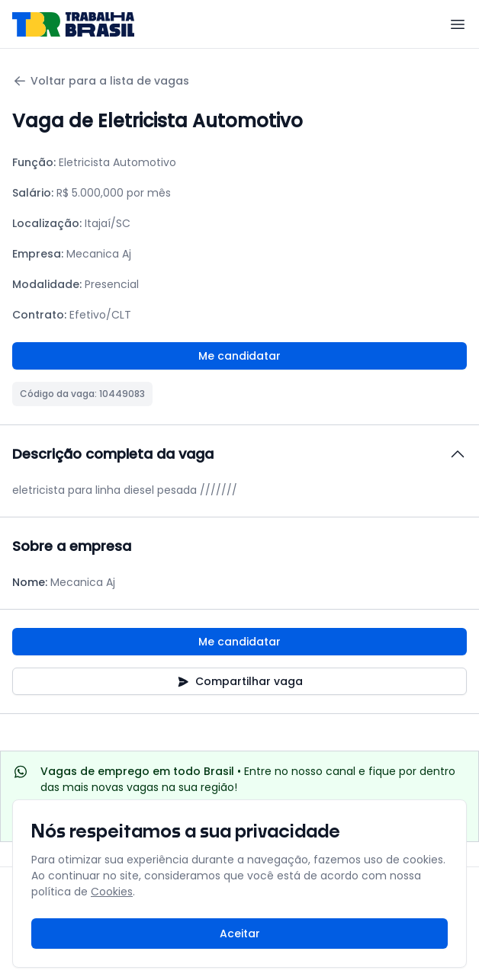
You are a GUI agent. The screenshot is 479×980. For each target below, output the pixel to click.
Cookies (112, 892)
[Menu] (458, 24)
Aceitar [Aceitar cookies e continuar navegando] (240, 934)
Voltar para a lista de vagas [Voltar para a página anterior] (101, 81)
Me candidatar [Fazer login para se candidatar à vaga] (239, 356)
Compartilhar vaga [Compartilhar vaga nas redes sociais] (240, 681)
